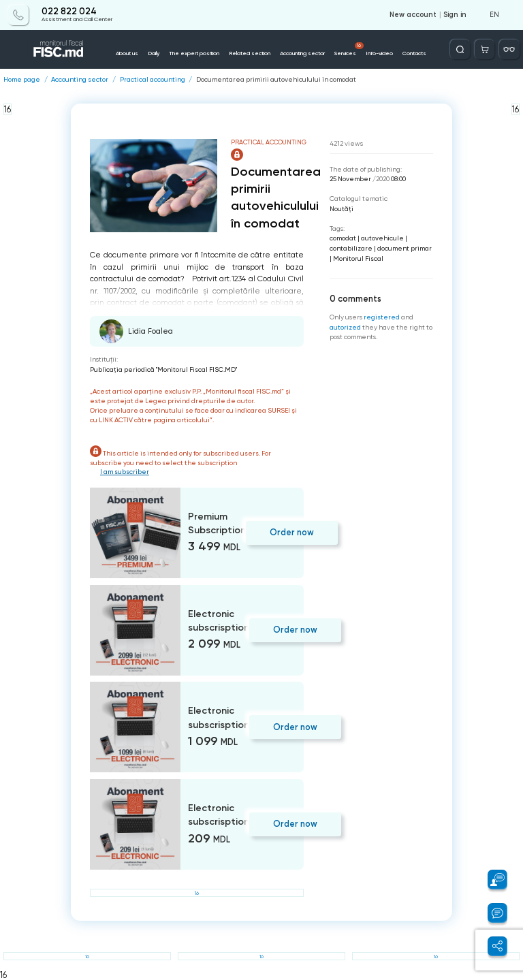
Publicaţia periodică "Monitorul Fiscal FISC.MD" (163, 369)
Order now (292, 532)
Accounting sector (302, 53)
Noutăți (342, 209)
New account (413, 15)
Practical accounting (153, 80)
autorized (345, 327)
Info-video (379, 53)
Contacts (414, 53)
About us (127, 53)
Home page (22, 80)
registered (382, 317)
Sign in (455, 15)
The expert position (194, 53)
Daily (154, 53)
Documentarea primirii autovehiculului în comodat (276, 80)
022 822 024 (69, 12)
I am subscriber (125, 472)
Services (349, 50)
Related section (250, 53)
